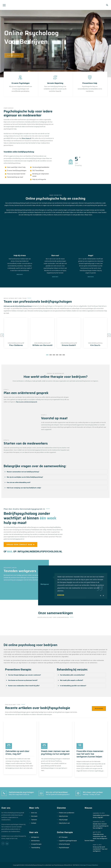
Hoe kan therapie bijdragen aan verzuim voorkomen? (24, 675)
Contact (34, 823)
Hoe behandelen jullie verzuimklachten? (72, 675)
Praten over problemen (67, 813)
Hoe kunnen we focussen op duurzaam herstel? (23, 680)
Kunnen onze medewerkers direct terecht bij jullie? (24, 686)
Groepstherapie (36, 844)
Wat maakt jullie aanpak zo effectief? (72, 680)
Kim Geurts (95, 345)
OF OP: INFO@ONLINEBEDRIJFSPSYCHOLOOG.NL (33, 552)
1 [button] (47, 355)
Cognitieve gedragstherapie (68, 841)
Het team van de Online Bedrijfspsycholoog (18, 306)
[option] (16, 333)
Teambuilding (36, 848)
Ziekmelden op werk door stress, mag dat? (17, 753)
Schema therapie (64, 844)
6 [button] (64, 355)
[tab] (55, 472)
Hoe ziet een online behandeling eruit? (19, 482)
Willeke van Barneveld (42, 345)
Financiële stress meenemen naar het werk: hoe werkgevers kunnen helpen (90, 754)
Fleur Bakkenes (16, 345)
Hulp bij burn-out (64, 823)
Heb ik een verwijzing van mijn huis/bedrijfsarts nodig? (24, 488)
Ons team (34, 816)
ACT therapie (63, 837)
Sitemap (83, 865)
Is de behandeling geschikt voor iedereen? (73, 686)
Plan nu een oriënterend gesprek (26, 402)
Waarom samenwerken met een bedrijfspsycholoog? (23, 472)
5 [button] (60, 355)
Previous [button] (2, 335)
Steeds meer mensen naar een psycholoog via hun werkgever (55, 753)
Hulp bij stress (63, 816)
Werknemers (35, 841)
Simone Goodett (69, 345)
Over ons (34, 813)
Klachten (95, 865)
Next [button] (109, 335)
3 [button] (54, 355)
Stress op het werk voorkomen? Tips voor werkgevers (100, 849)
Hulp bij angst (63, 820)
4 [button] (57, 355)
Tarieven (34, 820)
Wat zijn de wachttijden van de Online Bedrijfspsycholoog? (25, 477)
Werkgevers (35, 837)
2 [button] (51, 355)
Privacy (89, 865)
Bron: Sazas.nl (27, 138)
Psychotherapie (64, 848)
